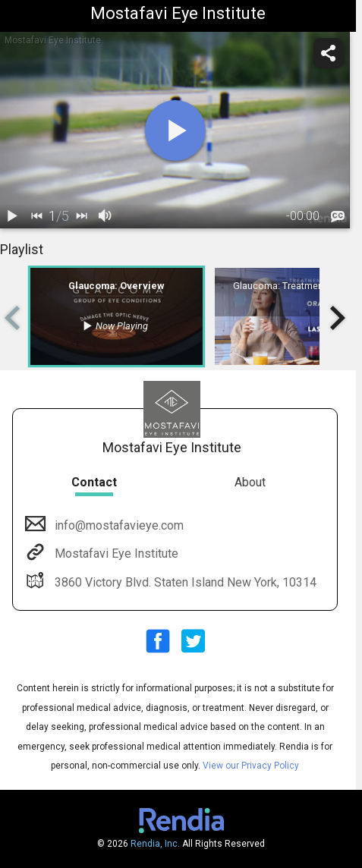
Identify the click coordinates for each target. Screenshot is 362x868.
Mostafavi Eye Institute (115, 554)
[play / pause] (12, 216)
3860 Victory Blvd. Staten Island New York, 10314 (184, 582)
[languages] (338, 217)
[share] (329, 53)
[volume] (105, 216)
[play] (175, 131)
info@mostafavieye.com (118, 525)
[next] (81, 216)
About (250, 482)
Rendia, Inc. (155, 844)
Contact (94, 482)
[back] (36, 216)
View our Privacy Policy (251, 766)
